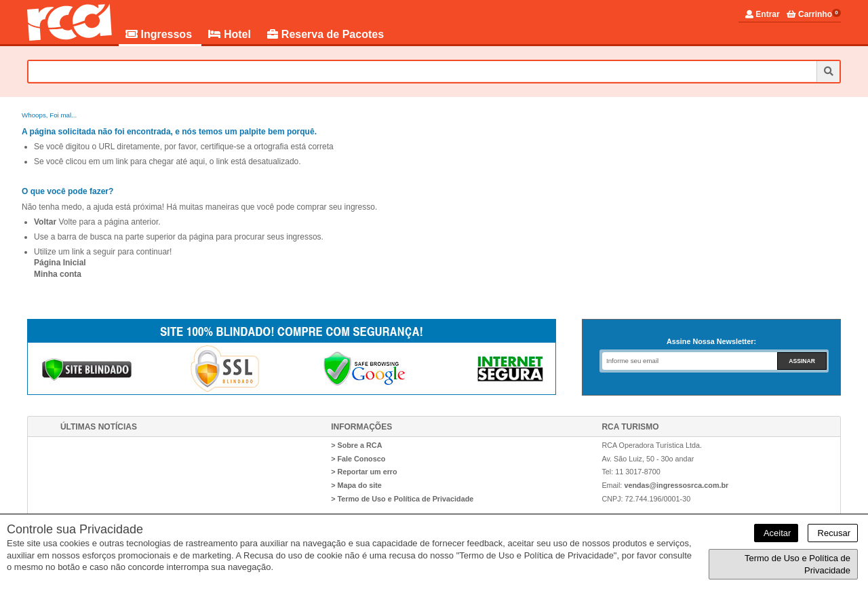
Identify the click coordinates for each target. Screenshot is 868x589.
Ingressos (160, 34)
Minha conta (58, 274)
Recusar (833, 533)
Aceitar (776, 533)
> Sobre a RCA (356, 445)
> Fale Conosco (358, 459)
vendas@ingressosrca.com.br (676, 485)
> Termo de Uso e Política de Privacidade (402, 499)
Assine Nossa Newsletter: (711, 341)
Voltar (45, 222)
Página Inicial (60, 263)
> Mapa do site (356, 485)
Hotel (231, 34)
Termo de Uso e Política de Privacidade (797, 564)
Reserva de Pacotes (325, 34)
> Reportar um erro (364, 472)
